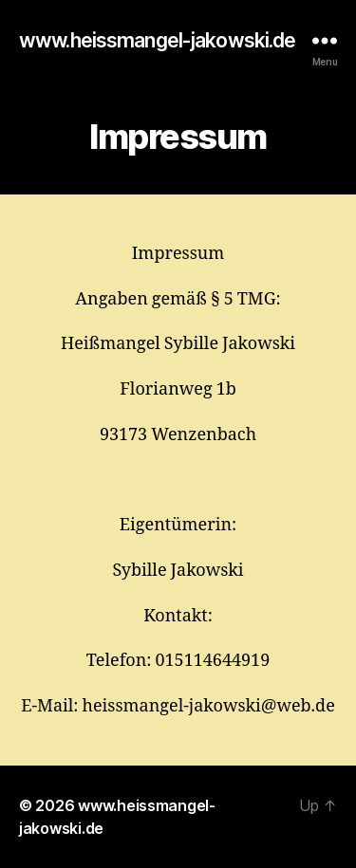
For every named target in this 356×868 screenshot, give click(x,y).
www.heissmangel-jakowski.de (157, 40)
